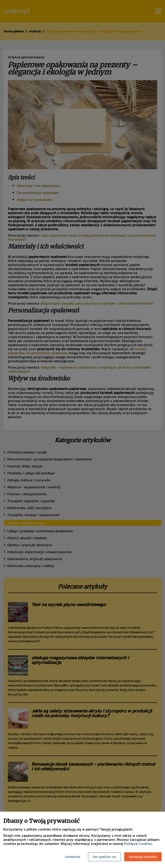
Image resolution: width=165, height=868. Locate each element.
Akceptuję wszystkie (143, 857)
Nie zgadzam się (104, 857)
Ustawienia (73, 857)
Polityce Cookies (138, 844)
